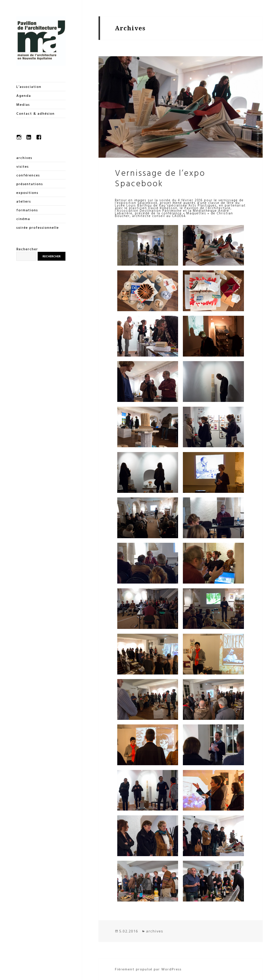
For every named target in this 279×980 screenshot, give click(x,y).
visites (23, 166)
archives (24, 158)
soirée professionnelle (38, 227)
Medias (23, 104)
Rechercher (27, 249)
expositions (27, 193)
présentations (30, 184)
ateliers (24, 201)
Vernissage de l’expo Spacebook (160, 178)
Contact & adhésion (36, 113)
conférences (28, 175)
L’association (29, 87)
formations (27, 210)
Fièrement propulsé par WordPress (148, 969)
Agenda (24, 96)
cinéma (23, 219)
